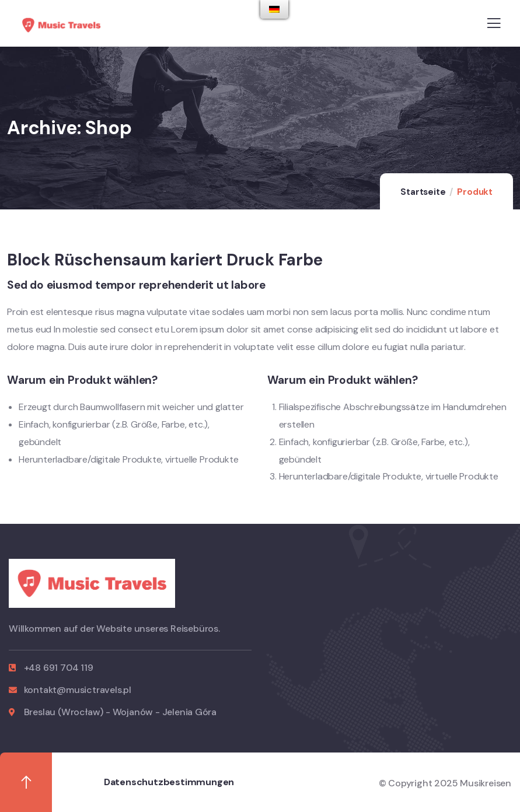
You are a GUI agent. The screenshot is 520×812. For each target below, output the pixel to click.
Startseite (423, 192)
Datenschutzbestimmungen (169, 782)
